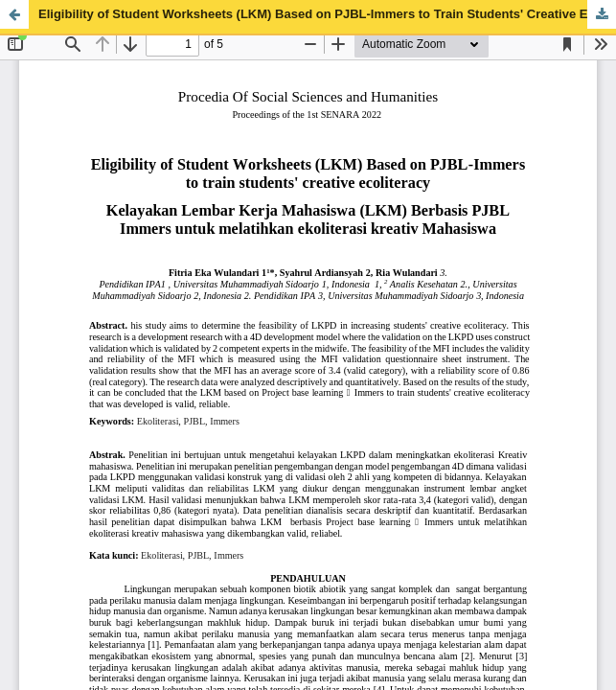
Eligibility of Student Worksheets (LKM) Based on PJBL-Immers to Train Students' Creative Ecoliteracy (327, 14)
